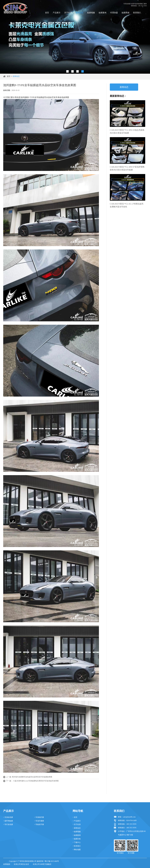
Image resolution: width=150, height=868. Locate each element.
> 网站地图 (77, 850)
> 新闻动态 (77, 828)
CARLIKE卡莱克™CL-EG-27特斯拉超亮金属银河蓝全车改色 (127, 205)
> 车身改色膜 (8, 817)
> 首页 (75, 817)
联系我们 (137, 13)
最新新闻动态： (118, 96)
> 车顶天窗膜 (39, 821)
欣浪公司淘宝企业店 (21, 864)
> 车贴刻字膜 (39, 824)
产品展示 (57, 13)
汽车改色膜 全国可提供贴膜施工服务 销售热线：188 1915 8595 (135, 5)
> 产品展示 (77, 821)
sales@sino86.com (129, 817)
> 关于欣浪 (77, 824)
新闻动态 (80, 13)
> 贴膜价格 (77, 839)
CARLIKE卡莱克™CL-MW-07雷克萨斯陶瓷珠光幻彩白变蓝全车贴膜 (127, 168)
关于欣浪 (68, 13)
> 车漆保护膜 (39, 817)
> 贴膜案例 (77, 835)
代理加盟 (114, 13)
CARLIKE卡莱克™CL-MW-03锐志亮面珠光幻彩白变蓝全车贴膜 (127, 131)
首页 (47, 13)
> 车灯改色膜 (8, 824)
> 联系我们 (77, 846)
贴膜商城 (125, 13)
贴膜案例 (103, 13)
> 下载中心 (77, 842)
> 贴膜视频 (77, 832)
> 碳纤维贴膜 (8, 821)
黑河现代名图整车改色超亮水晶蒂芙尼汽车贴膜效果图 (32, 777)
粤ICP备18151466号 (52, 861)
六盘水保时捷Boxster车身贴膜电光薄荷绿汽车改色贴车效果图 (36, 781)
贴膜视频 (91, 13)
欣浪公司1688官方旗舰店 (42, 864)
